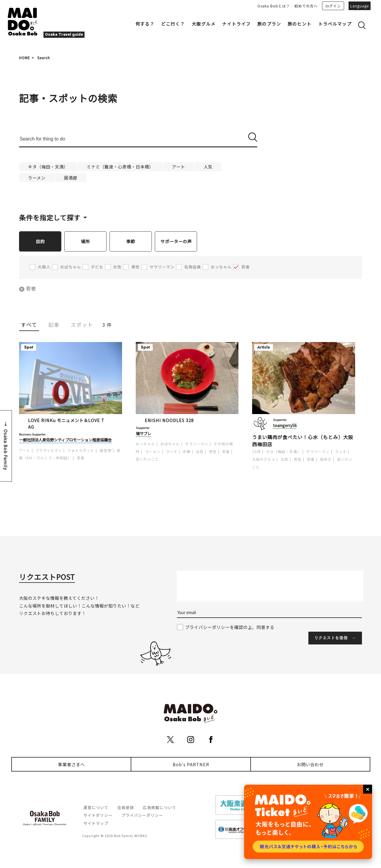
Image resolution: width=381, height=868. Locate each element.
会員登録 (126, 808)
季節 (131, 241)
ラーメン (37, 178)
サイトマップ (96, 823)
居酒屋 (71, 178)
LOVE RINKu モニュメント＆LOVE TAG (66, 424)
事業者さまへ (71, 765)
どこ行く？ (173, 24)
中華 (187, 452)
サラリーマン (197, 444)
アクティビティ (49, 451)
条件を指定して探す (50, 217)
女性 (200, 452)
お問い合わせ (310, 765)
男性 (213, 452)
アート (179, 167)
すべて (29, 325)
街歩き (326, 459)
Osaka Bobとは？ (274, 6)
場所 (85, 241)
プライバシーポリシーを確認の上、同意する (230, 627)
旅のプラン (269, 24)
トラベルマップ (335, 24)
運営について (96, 808)
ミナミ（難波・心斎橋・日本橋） (120, 167)
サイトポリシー (98, 815)
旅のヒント (299, 24)
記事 (54, 325)
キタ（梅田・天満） (48, 167)
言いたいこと (147, 459)
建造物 (106, 451)
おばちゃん (170, 444)
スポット (82, 325)
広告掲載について (160, 808)
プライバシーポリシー (142, 815)
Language (360, 6)
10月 (256, 452)
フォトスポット (81, 451)
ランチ (172, 452)
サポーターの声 (176, 241)
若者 (32, 289)
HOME (25, 58)
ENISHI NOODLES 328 (169, 420)
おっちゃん (145, 444)
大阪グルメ (204, 24)
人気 (208, 167)
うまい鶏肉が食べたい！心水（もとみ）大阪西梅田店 (303, 441)
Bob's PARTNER (191, 765)
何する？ (145, 24)
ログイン (333, 6)
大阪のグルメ (264, 459)
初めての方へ (306, 6)
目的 (40, 241)
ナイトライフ (236, 24)
